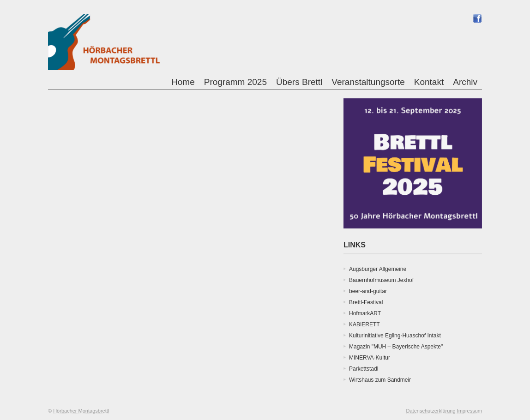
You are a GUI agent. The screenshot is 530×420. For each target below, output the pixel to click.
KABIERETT (364, 324)
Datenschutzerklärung (432, 411)
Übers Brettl (299, 82)
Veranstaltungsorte (368, 82)
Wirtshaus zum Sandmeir (380, 380)
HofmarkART (365, 313)
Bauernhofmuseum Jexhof (381, 280)
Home (183, 82)
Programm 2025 (235, 82)
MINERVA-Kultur (370, 358)
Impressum (470, 411)
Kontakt (429, 82)
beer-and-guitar (368, 291)
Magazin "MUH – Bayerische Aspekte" (396, 347)
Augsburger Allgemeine (378, 269)
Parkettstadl (364, 369)
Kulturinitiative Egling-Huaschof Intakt (395, 336)
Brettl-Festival (366, 302)
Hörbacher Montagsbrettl (81, 411)
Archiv (465, 82)
